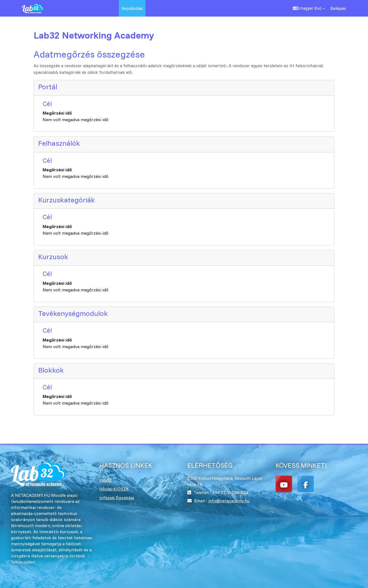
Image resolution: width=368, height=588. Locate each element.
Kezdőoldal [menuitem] (132, 8)
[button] (309, 8)
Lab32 (105, 480)
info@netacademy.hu (229, 501)
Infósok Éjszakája (117, 498)
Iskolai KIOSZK (114, 489)
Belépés (338, 8)
